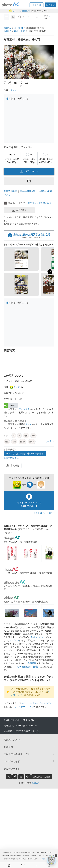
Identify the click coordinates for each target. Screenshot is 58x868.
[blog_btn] (28, 777)
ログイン (15, 640)
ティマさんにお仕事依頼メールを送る (25, 454)
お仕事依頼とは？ (13, 458)
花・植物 (18, 28)
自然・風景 (19, 31)
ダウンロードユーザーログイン (36, 703)
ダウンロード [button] (29, 171)
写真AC (7, 28)
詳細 (43, 859)
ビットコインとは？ (44, 513)
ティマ (14, 90)
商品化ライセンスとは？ (40, 203)
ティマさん (24, 409)
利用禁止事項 (10, 191)
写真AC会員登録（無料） (27, 667)
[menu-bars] (7, 17)
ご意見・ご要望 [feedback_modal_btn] (42, 777)
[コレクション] (36, 865)
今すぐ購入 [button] (19, 210)
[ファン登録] (23, 865)
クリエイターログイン (23, 707)
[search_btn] (20, 17)
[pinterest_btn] (21, 777)
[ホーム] (9, 865)
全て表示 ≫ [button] (49, 441)
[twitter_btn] (9, 777)
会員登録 (32, 663)
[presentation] (50, 553)
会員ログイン (37, 637)
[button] (37, 5)
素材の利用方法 (28, 191)
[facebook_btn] (15, 777)
